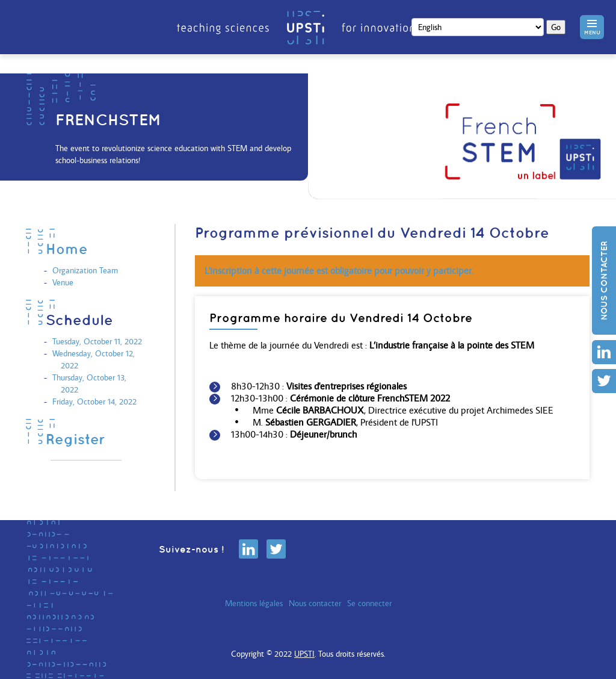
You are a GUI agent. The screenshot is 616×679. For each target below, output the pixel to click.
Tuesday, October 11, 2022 (97, 341)
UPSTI (304, 654)
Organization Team (85, 270)
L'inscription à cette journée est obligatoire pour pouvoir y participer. (339, 271)
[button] (592, 27)
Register (75, 439)
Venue (63, 282)
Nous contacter (604, 281)
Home (67, 249)
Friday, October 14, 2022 (94, 402)
